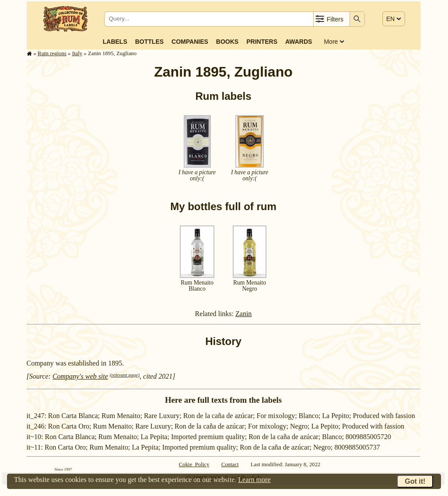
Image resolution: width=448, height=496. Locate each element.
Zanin (243, 314)
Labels (115, 42)
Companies (190, 42)
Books (227, 42)
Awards (299, 42)
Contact (230, 464)
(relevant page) (125, 375)
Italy (77, 53)
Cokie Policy (194, 464)
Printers (262, 42)
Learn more (254, 480)
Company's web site (80, 376)
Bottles (149, 42)
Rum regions (52, 53)
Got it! (415, 481)
